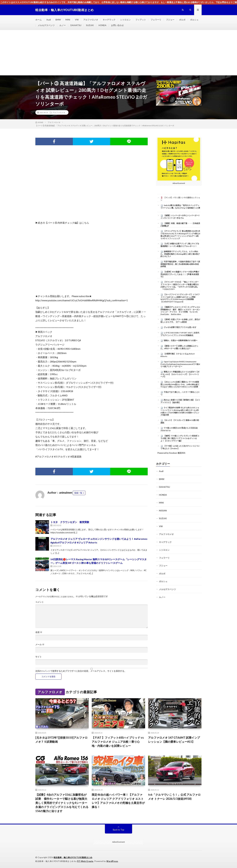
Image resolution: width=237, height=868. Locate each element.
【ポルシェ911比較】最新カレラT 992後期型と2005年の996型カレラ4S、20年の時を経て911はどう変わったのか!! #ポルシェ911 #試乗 (180, 384)
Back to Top (119, 830)
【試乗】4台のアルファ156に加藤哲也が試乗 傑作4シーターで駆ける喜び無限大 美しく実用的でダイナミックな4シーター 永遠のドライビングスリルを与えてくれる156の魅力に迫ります (62, 803)
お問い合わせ (117, 25)
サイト (39, 657)
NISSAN (163, 510)
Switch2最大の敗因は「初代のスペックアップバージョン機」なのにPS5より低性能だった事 (180, 207)
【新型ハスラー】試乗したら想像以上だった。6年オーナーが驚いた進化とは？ (179, 347)
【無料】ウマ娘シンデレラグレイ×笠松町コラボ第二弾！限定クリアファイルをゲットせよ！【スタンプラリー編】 (180, 438)
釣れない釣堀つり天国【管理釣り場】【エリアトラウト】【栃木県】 (180, 401)
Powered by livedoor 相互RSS (171, 453)
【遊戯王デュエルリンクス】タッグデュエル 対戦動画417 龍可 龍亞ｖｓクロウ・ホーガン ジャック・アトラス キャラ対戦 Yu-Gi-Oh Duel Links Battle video (181, 311)
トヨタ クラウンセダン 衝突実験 (70, 522)
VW (77, 20)
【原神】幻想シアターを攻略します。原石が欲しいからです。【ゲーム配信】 (180, 321)
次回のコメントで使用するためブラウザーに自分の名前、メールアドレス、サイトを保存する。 (81, 671)
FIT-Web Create (85, 861)
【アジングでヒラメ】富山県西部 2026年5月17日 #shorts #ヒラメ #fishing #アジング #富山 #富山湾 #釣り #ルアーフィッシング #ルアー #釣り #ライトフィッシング (180, 235)
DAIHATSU (76, 25)
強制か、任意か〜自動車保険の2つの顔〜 (181, 340)
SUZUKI (90, 25)
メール (40, 644)
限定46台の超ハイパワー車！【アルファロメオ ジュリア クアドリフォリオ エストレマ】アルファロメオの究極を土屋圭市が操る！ (118, 801)
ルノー (63, 25)
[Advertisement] (118, 53)
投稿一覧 (78, 493)
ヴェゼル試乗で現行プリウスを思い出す (180, 327)
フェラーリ (156, 20)
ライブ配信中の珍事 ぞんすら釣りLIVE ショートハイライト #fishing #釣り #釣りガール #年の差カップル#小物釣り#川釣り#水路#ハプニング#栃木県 (180, 411)
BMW (58, 20)
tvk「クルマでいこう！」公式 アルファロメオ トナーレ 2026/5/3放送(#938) (174, 797)
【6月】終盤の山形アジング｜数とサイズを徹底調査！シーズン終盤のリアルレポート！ (180, 245)
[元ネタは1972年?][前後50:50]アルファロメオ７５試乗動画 (61, 740)
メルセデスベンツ (46, 25)
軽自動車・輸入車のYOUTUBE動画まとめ (73, 857)
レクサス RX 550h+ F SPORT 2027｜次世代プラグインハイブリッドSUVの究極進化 (180, 334)
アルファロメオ (91, 20)
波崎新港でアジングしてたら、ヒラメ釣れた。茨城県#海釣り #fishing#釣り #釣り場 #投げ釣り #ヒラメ (180, 254)
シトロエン (125, 20)
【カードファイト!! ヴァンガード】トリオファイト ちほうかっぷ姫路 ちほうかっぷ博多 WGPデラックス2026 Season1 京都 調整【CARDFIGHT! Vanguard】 (180, 298)
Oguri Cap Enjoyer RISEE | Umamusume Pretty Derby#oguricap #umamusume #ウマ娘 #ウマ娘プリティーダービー (180, 364)
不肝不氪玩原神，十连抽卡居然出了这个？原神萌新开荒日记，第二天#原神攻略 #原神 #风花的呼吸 (180, 264)
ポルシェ (194, 20)
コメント (40, 602)
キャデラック (109, 20)
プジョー (170, 20)
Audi (49, 20)
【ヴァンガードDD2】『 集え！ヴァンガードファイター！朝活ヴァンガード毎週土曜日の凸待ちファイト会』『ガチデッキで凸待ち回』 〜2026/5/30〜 (180, 285)
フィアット (141, 20)
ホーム (39, 20)
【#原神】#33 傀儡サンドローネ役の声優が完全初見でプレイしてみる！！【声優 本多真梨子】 (180, 274)
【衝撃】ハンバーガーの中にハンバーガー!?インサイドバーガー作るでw (180, 217)
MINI (68, 20)
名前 (39, 632)
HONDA (102, 25)
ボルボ (182, 20)
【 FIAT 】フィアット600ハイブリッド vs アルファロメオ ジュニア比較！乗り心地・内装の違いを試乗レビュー (118, 742)
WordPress (112, 861)
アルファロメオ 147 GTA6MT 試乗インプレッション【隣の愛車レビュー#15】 (174, 740)
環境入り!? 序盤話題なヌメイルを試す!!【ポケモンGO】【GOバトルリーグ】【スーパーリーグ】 (180, 374)
